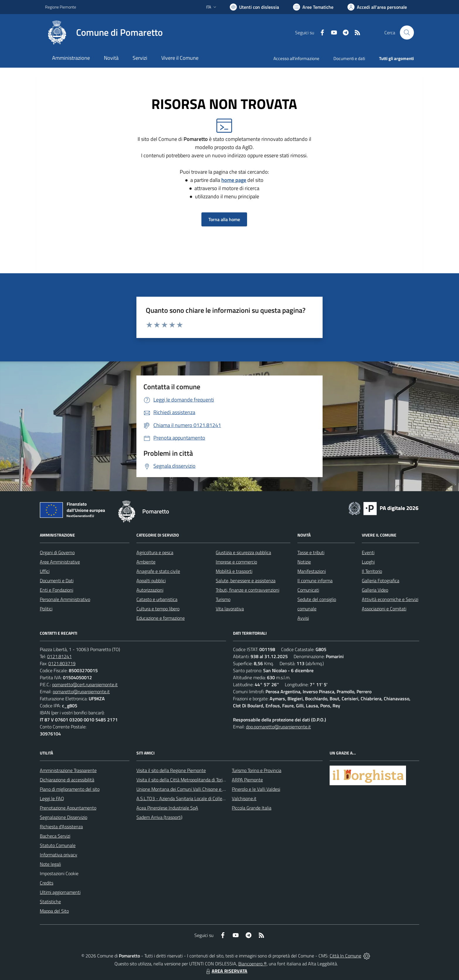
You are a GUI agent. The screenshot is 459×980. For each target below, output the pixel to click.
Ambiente (146, 562)
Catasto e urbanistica (157, 599)
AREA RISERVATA (226, 971)
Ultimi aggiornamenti (60, 892)
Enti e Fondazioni (56, 590)
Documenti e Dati (57, 581)
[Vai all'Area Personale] (377, 7)
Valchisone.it (244, 798)
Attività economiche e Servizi (390, 599)
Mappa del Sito (54, 911)
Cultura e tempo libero (158, 609)
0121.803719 (62, 663)
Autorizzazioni (150, 590)
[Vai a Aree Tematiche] (313, 7)
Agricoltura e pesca (155, 552)
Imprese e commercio (236, 562)
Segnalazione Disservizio (64, 817)
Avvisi (303, 618)
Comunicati (308, 590)
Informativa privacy (59, 855)
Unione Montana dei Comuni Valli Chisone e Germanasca (192, 789)
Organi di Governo (57, 552)
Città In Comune (345, 956)
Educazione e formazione (161, 618)
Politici (46, 609)
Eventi (368, 552)
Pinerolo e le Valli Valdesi (256, 789)
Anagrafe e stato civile (158, 571)
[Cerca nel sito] (407, 33)
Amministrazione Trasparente (68, 770)
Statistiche (50, 902)
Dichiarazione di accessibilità (67, 780)
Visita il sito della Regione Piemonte (171, 770)
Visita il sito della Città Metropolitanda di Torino (182, 780)
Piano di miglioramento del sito (70, 789)
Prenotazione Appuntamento (68, 808)
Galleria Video (375, 590)
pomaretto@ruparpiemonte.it (81, 692)
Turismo (223, 599)
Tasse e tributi (311, 552)
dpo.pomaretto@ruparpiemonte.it (278, 727)
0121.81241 (59, 656)
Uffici (45, 571)
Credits (47, 883)
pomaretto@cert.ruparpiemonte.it (85, 684)
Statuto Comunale (58, 845)
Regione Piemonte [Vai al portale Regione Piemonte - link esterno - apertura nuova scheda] (61, 7)
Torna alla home (224, 219)
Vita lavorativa (230, 609)
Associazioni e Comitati (384, 609)
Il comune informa (315, 581)
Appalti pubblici (151, 581)
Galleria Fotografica (381, 581)
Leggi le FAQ (52, 798)
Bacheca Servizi (55, 836)
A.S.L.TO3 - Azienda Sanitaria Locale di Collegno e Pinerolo (193, 798)
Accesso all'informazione (296, 58)
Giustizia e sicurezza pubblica (243, 552)
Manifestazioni (312, 571)
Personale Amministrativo (65, 599)
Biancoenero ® (252, 964)
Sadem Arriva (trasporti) (159, 817)
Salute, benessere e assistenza (246, 581)
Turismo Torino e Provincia (257, 770)
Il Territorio (372, 571)
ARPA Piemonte (247, 780)
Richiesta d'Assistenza (61, 827)
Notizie (304, 562)
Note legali (50, 864)
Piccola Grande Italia (252, 808)
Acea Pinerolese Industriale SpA (167, 808)
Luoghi (368, 562)
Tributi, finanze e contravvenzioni (248, 590)
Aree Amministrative (60, 562)
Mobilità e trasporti (234, 571)
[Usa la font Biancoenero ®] (254, 7)
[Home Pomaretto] (104, 33)
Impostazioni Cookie (59, 873)
